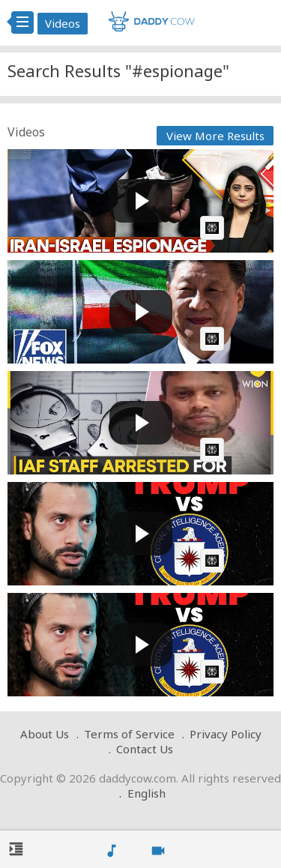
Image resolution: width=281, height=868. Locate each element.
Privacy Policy (226, 734)
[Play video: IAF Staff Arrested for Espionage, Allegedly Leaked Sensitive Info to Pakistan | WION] (140, 423)
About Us (45, 734)
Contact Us (145, 749)
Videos (63, 23)
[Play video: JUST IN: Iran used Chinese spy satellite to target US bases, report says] (140, 312)
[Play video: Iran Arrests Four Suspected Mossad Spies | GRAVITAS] (140, 201)
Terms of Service (129, 734)
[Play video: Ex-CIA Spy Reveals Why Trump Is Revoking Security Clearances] (140, 534)
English (146, 793)
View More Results (215, 136)
